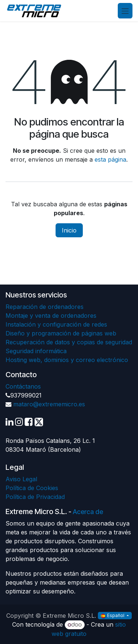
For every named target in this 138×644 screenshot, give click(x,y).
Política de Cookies (32, 488)
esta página (110, 159)
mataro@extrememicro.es (49, 404)
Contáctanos (23, 386)
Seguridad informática (36, 351)
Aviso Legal (21, 479)
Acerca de (88, 512)
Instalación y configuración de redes (56, 324)
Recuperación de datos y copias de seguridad (69, 342)
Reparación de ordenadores (45, 307)
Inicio (69, 230)
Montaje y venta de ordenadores (51, 316)
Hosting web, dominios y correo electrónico (67, 360)
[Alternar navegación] (125, 11)
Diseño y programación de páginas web (61, 333)
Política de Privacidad (35, 497)
